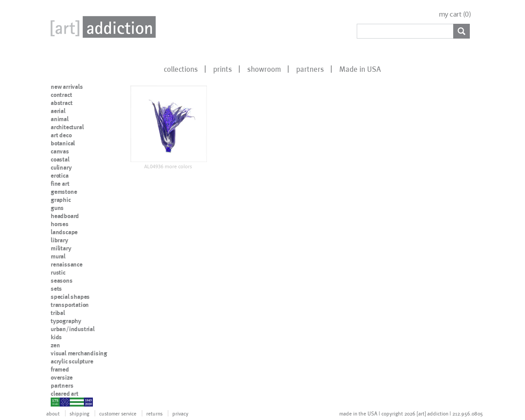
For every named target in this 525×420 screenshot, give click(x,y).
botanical (63, 143)
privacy (180, 413)
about (53, 413)
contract (61, 95)
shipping (79, 413)
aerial (58, 111)
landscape (64, 232)
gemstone (64, 192)
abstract (61, 103)
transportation (70, 305)
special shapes (70, 297)
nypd (57, 402)
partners (310, 69)
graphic (61, 200)
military (61, 248)
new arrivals (67, 87)
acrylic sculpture (72, 361)
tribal (58, 313)
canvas (60, 151)
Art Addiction (101, 27)
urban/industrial (73, 329)
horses (60, 224)
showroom (264, 69)
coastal (60, 159)
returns (154, 413)
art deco (61, 135)
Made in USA (360, 69)
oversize (61, 377)
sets (56, 289)
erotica (60, 175)
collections (181, 69)
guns (57, 208)
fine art (60, 184)
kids (56, 337)
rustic (58, 272)
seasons (62, 280)
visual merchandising (79, 353)
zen (55, 345)
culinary (61, 167)
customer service (118, 413)
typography (66, 321)
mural (58, 256)
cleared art (65, 394)
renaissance (67, 264)
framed (60, 369)
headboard (65, 216)
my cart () (455, 14)
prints (223, 69)
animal (60, 119)
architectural (67, 127)
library (59, 240)
